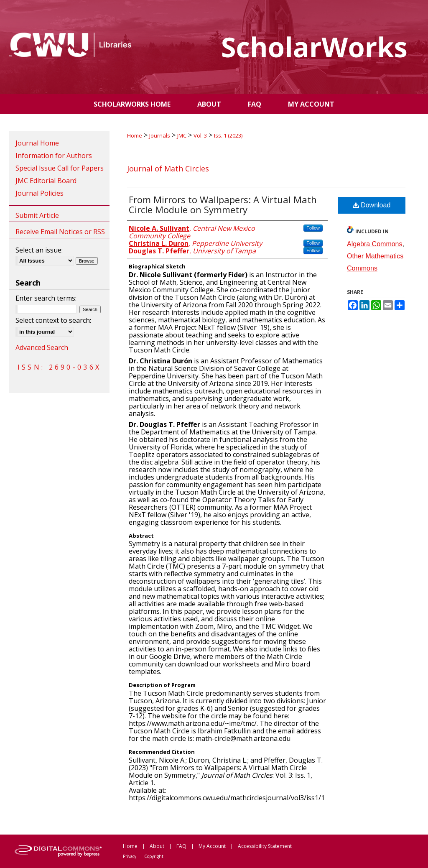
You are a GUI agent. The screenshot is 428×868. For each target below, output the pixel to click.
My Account (212, 846)
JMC (182, 135)
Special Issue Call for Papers (60, 168)
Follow (313, 228)
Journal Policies (39, 193)
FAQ (181, 846)
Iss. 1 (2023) (228, 135)
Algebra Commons (375, 244)
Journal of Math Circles (168, 168)
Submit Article (37, 215)
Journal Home (37, 143)
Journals (160, 135)
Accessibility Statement (265, 846)
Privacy (130, 856)
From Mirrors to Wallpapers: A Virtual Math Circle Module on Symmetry (223, 204)
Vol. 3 (200, 135)
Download (372, 205)
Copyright (154, 856)
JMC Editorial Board (46, 181)
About (157, 846)
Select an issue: (39, 250)
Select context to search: (53, 320)
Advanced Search (42, 347)
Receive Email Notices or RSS (60, 232)
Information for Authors (54, 156)
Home (135, 135)
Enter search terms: (46, 298)
